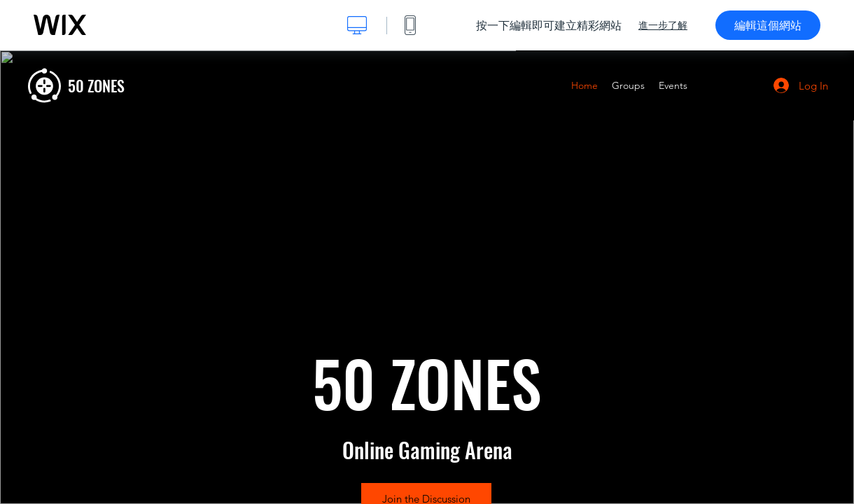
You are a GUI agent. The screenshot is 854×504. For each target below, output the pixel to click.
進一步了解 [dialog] (663, 25)
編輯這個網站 (768, 25)
